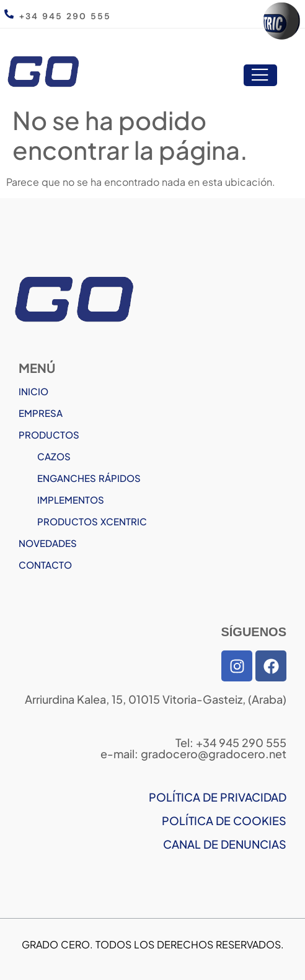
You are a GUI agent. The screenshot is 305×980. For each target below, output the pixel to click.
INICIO (33, 391)
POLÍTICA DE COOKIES (224, 820)
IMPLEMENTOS (71, 500)
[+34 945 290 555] (9, 14)
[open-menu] (260, 76)
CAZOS (54, 456)
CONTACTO (45, 565)
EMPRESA (41, 413)
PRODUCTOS (49, 435)
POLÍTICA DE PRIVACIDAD (218, 797)
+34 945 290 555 (65, 16)
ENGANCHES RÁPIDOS (89, 478)
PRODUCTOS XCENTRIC (92, 521)
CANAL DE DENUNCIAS (225, 844)
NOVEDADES (48, 543)
